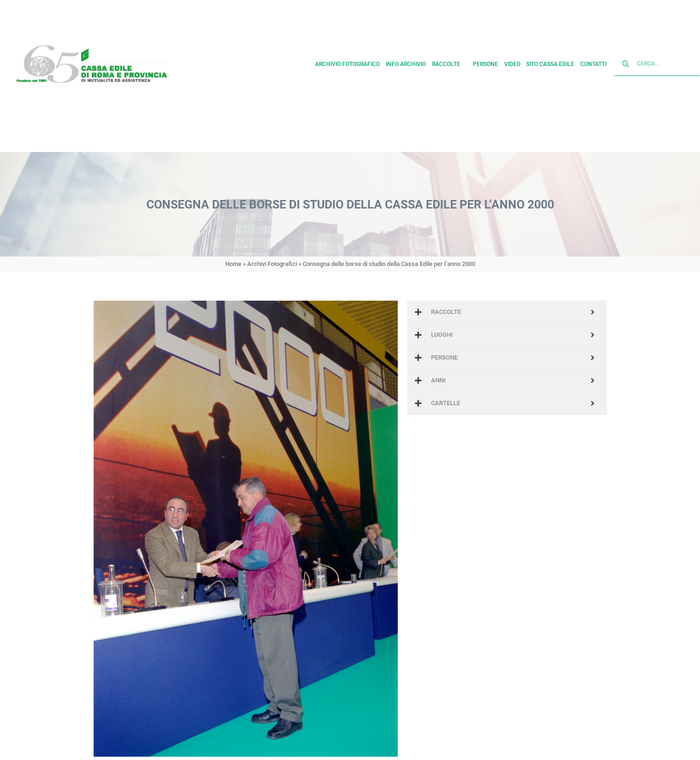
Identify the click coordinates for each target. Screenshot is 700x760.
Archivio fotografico (347, 59)
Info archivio (406, 59)
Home (233, 264)
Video (512, 59)
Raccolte (450, 59)
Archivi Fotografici (272, 264)
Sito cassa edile (550, 59)
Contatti (593, 59)
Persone (485, 59)
